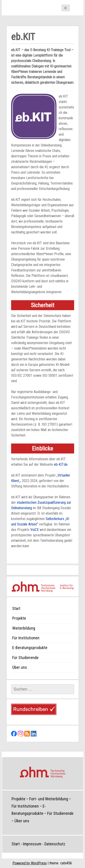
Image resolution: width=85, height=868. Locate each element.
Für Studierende (25, 658)
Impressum (32, 844)
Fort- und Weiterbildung (49, 799)
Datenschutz (55, 844)
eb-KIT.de (61, 464)
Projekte (19, 618)
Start (16, 608)
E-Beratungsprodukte (30, 648)
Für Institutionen (26, 638)
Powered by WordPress (30, 863)
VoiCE (35, 530)
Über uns (20, 667)
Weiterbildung (24, 628)
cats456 (66, 863)
